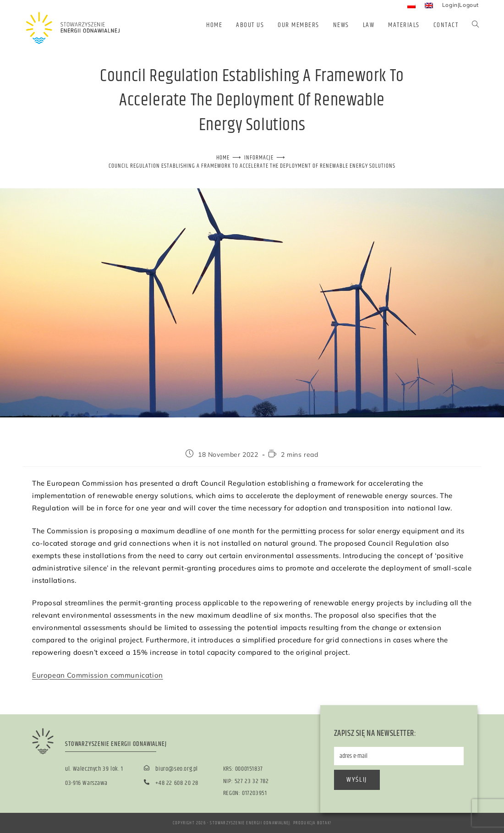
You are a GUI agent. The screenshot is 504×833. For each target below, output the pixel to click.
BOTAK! (324, 823)
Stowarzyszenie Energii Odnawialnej (250, 823)
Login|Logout (460, 5)
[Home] (223, 158)
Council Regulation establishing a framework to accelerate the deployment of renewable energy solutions (252, 166)
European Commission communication (98, 675)
